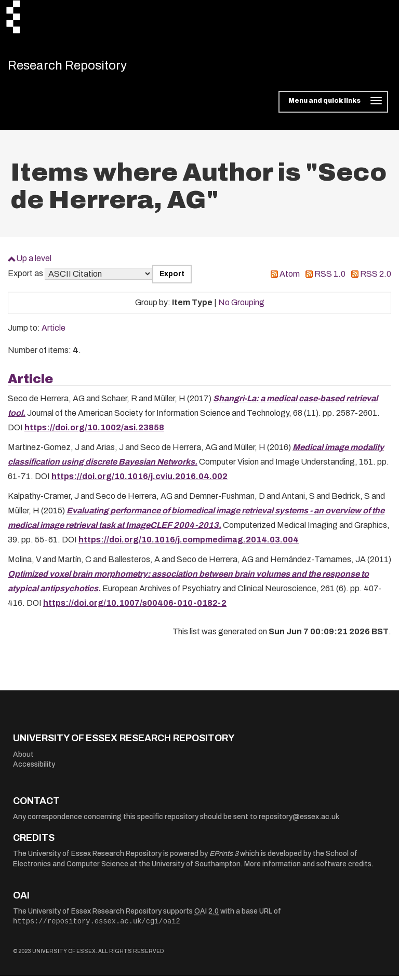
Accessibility (34, 768)
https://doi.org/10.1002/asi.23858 (94, 432)
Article (54, 332)
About (23, 758)
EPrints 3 (224, 858)
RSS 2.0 (376, 278)
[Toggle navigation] (333, 106)
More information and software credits (308, 868)
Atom (290, 278)
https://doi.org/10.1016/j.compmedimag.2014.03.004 (189, 544)
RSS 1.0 (330, 278)
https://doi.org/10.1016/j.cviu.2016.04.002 (139, 480)
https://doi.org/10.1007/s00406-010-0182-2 (135, 607)
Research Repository (81, 67)
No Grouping (241, 307)
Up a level (34, 262)
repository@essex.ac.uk (299, 821)
